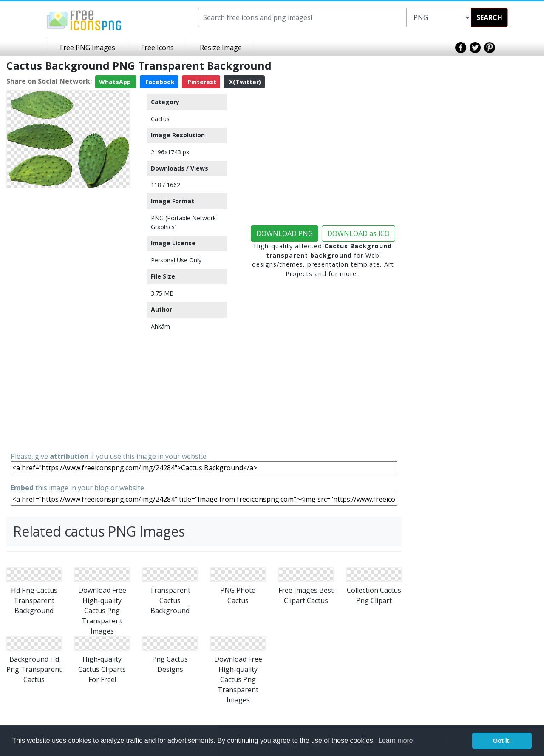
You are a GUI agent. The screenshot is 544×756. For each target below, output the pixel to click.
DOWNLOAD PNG (285, 233)
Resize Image (221, 48)
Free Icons (157, 48)
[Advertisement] (68, 319)
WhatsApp (116, 82)
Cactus (160, 119)
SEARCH (489, 17)
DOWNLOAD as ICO (358, 233)
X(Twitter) (244, 82)
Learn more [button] (396, 740)
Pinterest (201, 82)
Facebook (159, 82)
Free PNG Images (88, 48)
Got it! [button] (502, 741)
